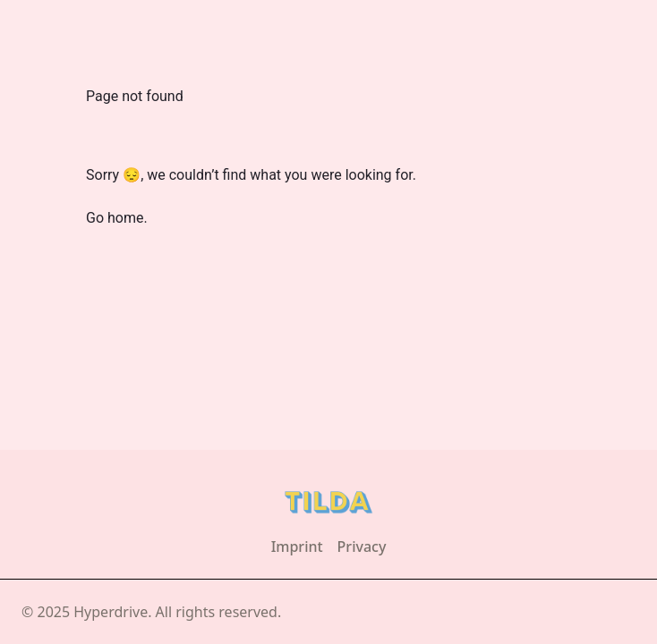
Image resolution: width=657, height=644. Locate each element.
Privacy (362, 547)
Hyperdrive (111, 612)
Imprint (297, 547)
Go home (115, 218)
